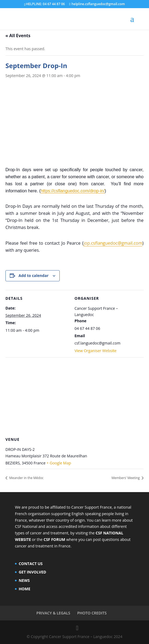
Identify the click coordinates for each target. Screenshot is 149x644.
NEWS (24, 580)
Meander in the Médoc (26, 478)
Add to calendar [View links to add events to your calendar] (33, 275)
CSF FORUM (54, 539)
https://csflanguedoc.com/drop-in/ (73, 191)
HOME (25, 589)
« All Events (18, 36)
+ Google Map (59, 463)
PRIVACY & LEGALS (53, 613)
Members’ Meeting (126, 478)
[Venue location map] (74, 396)
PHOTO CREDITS (92, 613)
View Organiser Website (96, 351)
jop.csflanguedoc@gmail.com (113, 243)
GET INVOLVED (32, 572)
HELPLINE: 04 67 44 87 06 (45, 4)
